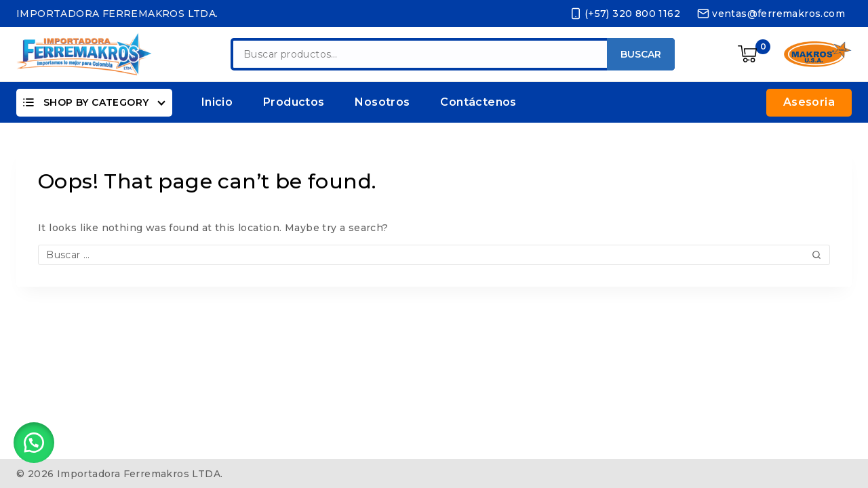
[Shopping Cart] (754, 54)
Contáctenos (478, 102)
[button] (34, 441)
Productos (294, 102)
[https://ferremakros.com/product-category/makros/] (818, 54)
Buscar (641, 54)
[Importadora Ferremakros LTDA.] (84, 54)
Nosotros (382, 102)
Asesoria (809, 102)
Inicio (217, 102)
